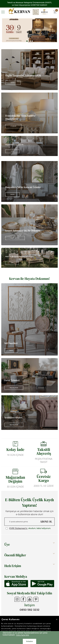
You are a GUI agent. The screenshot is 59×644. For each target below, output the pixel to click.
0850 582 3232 (29, 610)
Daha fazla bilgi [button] (22, 635)
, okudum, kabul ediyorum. (28, 528)
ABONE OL (46, 522)
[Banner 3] (29, 30)
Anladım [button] (29, 641)
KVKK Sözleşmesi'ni (18, 528)
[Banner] (29, 70)
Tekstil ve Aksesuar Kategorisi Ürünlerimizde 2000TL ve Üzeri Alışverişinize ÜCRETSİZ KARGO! (29, 4)
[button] (27, 41)
